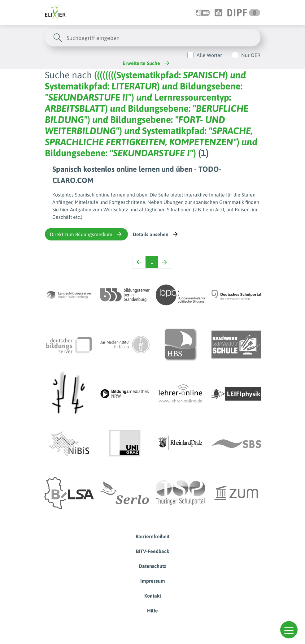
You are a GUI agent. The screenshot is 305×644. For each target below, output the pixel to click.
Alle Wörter (209, 55)
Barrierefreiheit (152, 536)
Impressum (153, 581)
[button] (289, 630)
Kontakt (153, 596)
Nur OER (251, 55)
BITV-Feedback (152, 551)
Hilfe (152, 611)
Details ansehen (156, 234)
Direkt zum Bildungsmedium (86, 234)
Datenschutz (152, 566)
